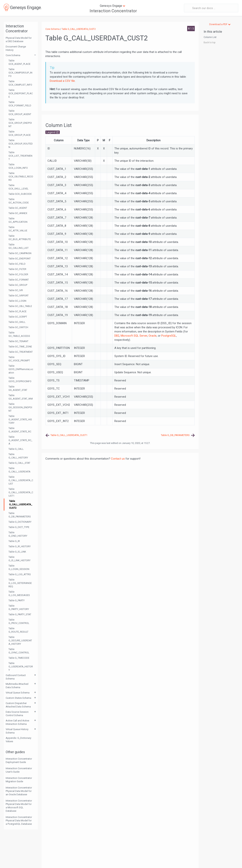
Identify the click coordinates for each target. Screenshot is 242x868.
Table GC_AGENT (18, 208)
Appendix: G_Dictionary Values (18, 740)
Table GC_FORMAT (19, 280)
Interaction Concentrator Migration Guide (19, 780)
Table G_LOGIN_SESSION (19, 567)
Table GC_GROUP (18, 285)
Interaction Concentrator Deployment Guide (19, 760)
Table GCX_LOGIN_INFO (18, 166)
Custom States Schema (18, 698)
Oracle (153, 336)
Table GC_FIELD (17, 264)
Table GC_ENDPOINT (20, 259)
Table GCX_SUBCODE (20, 194)
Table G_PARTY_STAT (20, 614)
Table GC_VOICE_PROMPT (19, 359)
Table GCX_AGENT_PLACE (19, 62)
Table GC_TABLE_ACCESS (19, 334)
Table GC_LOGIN (17, 301)
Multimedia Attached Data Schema (17, 686)
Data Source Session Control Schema (17, 714)
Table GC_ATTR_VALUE (18, 229)
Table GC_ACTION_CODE (19, 201)
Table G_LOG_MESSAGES (19, 593)
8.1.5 (191, 29)
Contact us (118, 459)
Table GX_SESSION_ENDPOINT (20, 407)
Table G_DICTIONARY (20, 522)
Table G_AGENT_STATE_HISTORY (20, 419)
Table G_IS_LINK (17, 552)
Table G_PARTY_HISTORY (19, 607)
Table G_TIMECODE (19, 658)
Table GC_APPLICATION (18, 220)
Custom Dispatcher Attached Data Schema (18, 705)
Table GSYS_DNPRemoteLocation (21, 369)
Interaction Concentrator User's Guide (19, 770)
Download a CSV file (62, 81)
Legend (51, 132)
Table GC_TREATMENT (21, 352)
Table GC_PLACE (17, 311)
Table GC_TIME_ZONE (20, 347)
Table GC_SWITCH (18, 327)
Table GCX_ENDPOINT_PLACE (21, 93)
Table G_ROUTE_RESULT (18, 630)
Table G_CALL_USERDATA (19, 470)
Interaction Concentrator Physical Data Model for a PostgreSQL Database (19, 820)
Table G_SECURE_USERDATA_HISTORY (20, 640)
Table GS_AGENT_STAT (18, 388)
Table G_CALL (16, 449)
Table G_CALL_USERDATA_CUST (21, 480)
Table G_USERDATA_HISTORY (21, 667)
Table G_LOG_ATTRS (20, 574)
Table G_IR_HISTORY (20, 546)
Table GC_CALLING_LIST (19, 246)
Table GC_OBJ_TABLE (20, 306)
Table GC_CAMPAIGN (20, 253)
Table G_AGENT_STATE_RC (20, 430)
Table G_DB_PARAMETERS (20, 515)
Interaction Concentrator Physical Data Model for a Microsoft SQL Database (19, 806)
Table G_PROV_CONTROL (19, 621)
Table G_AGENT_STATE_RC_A (20, 440)
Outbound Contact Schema (16, 677)
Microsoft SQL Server (134, 336)
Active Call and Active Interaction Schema (17, 722)
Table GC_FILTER (17, 269)
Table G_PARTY (17, 600)
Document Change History (16, 48)
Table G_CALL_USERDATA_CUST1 (21, 492)
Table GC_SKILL (17, 322)
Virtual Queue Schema (18, 693)
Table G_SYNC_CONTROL (19, 651)
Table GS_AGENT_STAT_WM (21, 397)
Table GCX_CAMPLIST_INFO (20, 83)
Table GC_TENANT (18, 341)
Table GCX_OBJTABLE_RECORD (21, 177)
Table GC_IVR (16, 290)
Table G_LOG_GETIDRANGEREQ (20, 583)
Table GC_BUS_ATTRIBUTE (20, 238)
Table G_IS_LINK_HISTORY (19, 559)
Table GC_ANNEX (18, 213)
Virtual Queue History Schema (17, 731)
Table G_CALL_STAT (19, 463)
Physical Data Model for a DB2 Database (19, 40)
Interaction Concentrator (113, 11)
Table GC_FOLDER (18, 274)
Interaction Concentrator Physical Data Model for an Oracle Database (19, 791)
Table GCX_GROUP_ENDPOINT (20, 123)
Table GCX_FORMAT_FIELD (20, 104)
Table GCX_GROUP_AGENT (20, 112)
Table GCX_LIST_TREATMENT (20, 156)
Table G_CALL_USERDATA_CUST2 (21, 504)
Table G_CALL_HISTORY (18, 456)
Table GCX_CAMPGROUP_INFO (20, 73)
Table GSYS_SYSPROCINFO (20, 380)
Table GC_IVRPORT (19, 296)
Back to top (209, 43)
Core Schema (13, 55)
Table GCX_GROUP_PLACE (20, 133)
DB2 (117, 336)
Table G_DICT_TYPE (19, 527)
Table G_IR (14, 541)
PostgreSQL (169, 336)
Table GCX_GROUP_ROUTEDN (21, 144)
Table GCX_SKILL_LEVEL (19, 187)
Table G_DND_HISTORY (18, 534)
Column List (210, 37)
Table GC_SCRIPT (18, 317)
